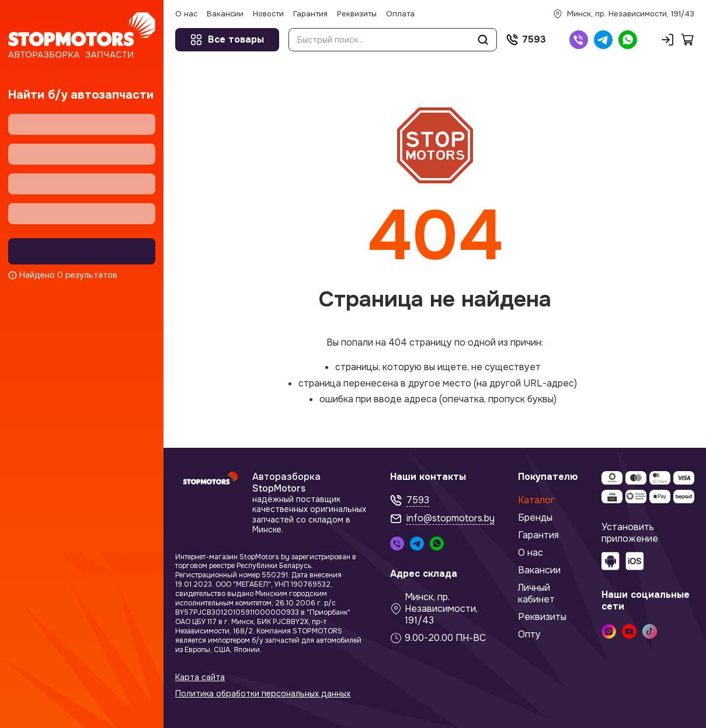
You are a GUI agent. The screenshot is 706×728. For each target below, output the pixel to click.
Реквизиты (542, 617)
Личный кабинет (536, 594)
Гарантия (538, 535)
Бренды (535, 518)
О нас (531, 553)
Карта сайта (200, 678)
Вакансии (539, 570)
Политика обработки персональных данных (263, 694)
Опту (529, 635)
